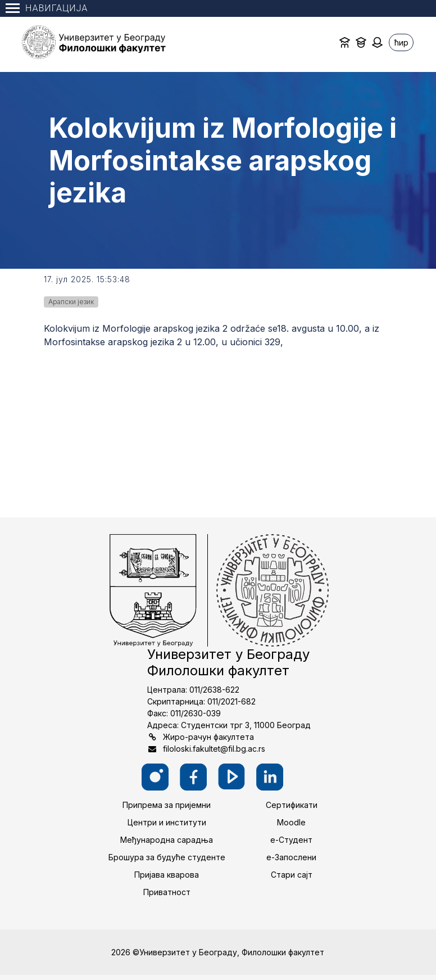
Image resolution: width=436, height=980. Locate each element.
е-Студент (291, 840)
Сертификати (292, 805)
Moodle (291, 822)
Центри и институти (167, 822)
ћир (401, 42)
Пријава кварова (167, 875)
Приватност (167, 892)
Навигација (47, 8)
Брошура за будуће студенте (167, 857)
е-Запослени (291, 857)
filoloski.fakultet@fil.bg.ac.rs (214, 749)
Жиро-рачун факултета (208, 737)
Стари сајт (292, 875)
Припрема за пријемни (167, 805)
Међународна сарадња (167, 840)
